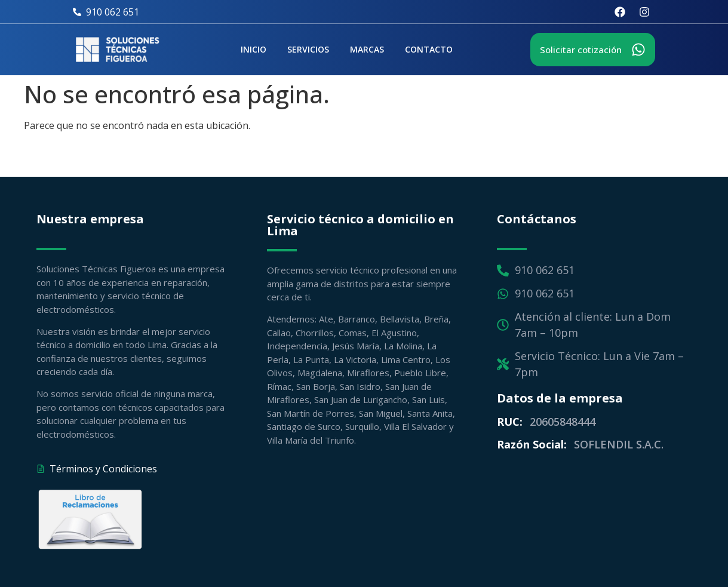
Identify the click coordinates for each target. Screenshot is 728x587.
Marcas (367, 49)
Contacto (429, 49)
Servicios (308, 49)
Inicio (254, 49)
